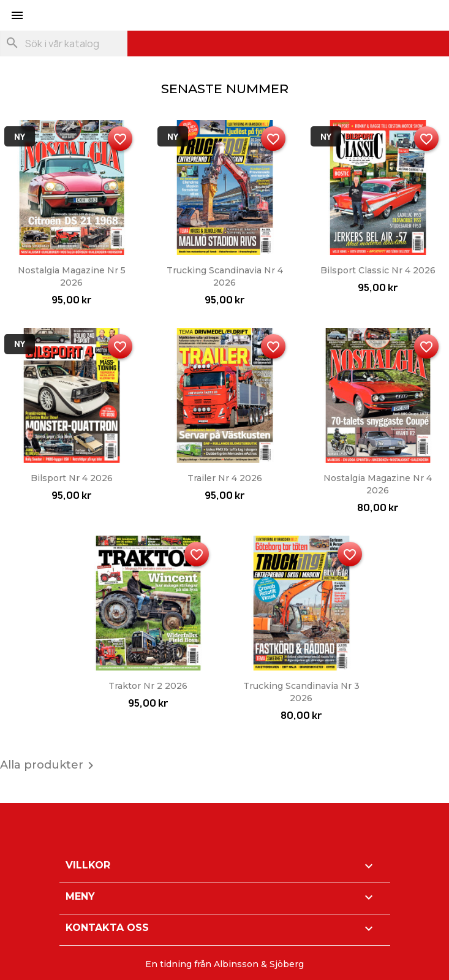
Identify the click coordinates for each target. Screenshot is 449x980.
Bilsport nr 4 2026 (72, 478)
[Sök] (64, 44)
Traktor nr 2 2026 (148, 686)
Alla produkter (49, 765)
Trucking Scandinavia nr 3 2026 (301, 692)
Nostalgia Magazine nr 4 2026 (378, 484)
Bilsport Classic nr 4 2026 (378, 270)
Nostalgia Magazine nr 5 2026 (72, 276)
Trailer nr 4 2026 (225, 478)
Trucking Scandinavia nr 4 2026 (225, 276)
